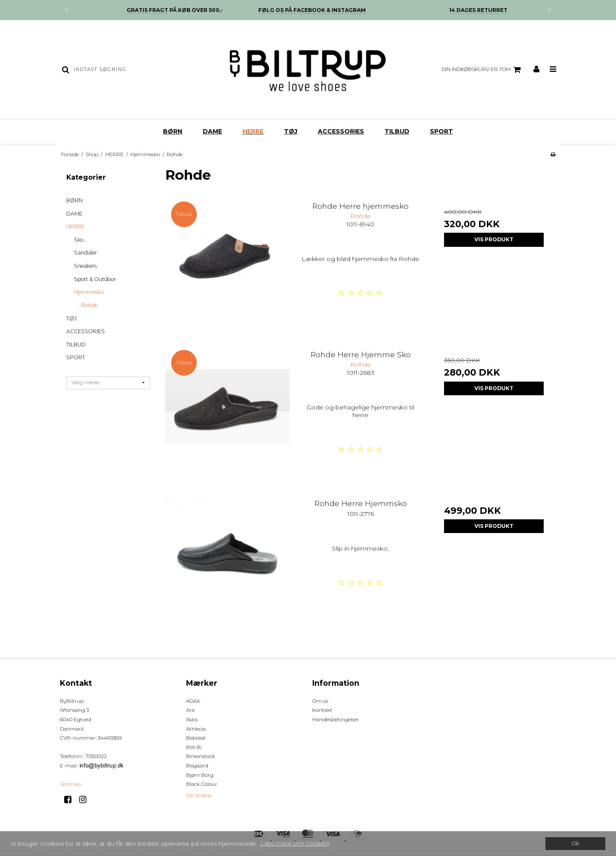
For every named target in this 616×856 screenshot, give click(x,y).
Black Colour (202, 784)
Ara (190, 710)
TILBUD (397, 131)
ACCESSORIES (341, 131)
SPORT (441, 131)
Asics (192, 719)
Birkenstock (201, 756)
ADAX (193, 701)
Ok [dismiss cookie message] (575, 843)
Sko (79, 240)
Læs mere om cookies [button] (295, 843)
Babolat (196, 738)
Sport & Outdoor (95, 279)
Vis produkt (494, 239)
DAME (212, 131)
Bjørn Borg (200, 775)
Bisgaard (197, 766)
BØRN (173, 131)
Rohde (89, 305)
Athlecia (196, 729)
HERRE (253, 131)
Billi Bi (194, 747)
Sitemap (70, 784)
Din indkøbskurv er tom (482, 70)
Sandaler (86, 253)
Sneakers (85, 266)
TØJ (291, 131)
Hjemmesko (89, 292)
